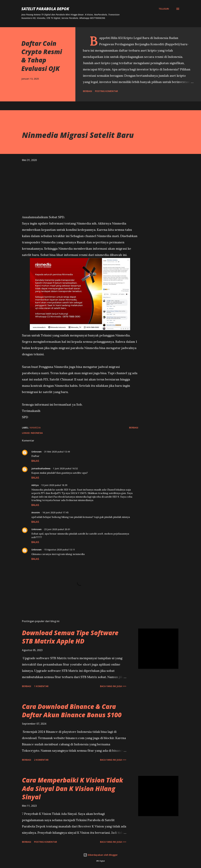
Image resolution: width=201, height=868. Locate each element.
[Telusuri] (164, 9)
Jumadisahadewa (41, 468)
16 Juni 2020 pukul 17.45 (55, 512)
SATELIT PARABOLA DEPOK (45, 9)
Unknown (37, 452)
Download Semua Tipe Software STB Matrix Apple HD (70, 637)
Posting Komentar (106, 91)
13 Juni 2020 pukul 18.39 (54, 485)
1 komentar (41, 686)
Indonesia (37, 433)
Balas (35, 461)
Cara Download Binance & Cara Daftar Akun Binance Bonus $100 (72, 711)
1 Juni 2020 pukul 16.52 (65, 468)
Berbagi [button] (87, 91)
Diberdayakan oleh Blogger (100, 855)
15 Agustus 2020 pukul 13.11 (60, 550)
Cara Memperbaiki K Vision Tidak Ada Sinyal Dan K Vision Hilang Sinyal (73, 788)
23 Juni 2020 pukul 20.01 (57, 529)
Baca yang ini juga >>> (113, 686)
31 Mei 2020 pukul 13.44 (57, 452)
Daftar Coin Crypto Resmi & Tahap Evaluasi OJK (42, 56)
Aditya (35, 485)
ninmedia (35, 428)
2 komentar (41, 760)
